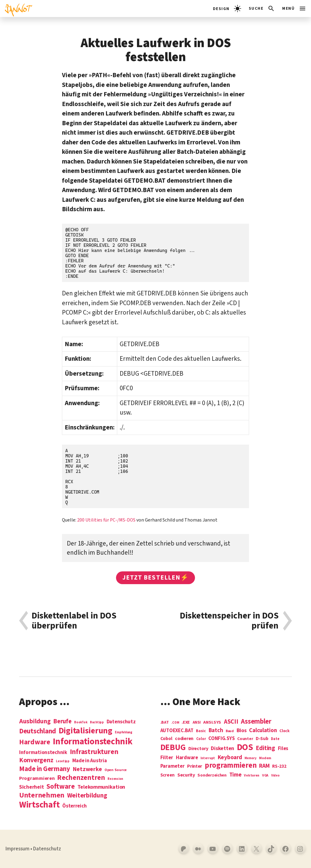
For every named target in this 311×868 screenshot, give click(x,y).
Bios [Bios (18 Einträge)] (242, 731)
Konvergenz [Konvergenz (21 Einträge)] (36, 761)
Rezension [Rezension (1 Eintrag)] (115, 779)
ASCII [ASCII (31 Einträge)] (231, 722)
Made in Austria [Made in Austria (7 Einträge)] (90, 761)
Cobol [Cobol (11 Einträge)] (166, 739)
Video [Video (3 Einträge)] (275, 775)
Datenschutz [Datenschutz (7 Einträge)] (121, 722)
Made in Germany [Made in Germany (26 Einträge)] (45, 769)
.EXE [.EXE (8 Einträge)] (186, 722)
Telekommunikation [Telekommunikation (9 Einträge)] (101, 787)
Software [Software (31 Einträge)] (61, 786)
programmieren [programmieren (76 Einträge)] (231, 766)
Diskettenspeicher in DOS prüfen (229, 621)
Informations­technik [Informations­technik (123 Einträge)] (93, 742)
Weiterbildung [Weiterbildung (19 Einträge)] (87, 795)
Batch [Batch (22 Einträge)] (216, 731)
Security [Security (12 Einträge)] (186, 775)
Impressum (17, 849)
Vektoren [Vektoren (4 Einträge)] (252, 776)
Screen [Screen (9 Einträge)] (167, 775)
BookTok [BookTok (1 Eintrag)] (81, 722)
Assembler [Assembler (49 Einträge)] (256, 722)
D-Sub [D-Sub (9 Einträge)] (262, 739)
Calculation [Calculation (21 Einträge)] (263, 730)
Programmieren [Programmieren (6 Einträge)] (37, 778)
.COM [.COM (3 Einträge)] (175, 723)
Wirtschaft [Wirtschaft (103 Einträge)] (39, 805)
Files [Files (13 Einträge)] (283, 749)
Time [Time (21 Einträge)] (235, 775)
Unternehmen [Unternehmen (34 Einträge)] (42, 795)
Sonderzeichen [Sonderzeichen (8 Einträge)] (212, 775)
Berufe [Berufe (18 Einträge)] (62, 722)
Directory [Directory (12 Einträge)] (198, 749)
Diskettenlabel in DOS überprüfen (74, 621)
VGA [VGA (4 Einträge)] (265, 776)
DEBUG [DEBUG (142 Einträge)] (173, 748)
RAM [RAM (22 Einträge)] (264, 766)
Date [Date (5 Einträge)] (275, 739)
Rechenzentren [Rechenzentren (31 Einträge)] (81, 778)
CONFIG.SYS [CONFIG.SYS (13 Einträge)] (221, 739)
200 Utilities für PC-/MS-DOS (106, 520)
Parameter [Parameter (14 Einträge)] (173, 766)
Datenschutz (47, 849)
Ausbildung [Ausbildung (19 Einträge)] (35, 721)
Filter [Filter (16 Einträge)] (167, 758)
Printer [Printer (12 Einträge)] (195, 766)
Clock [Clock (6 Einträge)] (285, 731)
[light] (227, 9)
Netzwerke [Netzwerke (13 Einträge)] (87, 769)
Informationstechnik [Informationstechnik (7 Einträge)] (43, 753)
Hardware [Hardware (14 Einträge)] (187, 758)
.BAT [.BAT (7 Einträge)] (165, 723)
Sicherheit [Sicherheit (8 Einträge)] (31, 787)
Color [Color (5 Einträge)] (201, 739)
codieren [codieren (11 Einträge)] (184, 739)
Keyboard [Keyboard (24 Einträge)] (230, 757)
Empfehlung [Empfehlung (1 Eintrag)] (123, 732)
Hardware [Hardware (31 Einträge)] (35, 742)
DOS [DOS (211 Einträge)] (245, 747)
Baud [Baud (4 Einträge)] (230, 731)
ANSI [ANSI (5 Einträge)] (197, 723)
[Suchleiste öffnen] (262, 9)
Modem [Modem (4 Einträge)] (265, 758)
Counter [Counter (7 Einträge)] (245, 739)
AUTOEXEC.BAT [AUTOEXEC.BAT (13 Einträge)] (177, 731)
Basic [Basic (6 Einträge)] (201, 731)
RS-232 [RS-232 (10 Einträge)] (279, 766)
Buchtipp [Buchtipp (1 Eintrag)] (97, 722)
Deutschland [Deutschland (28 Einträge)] (38, 731)
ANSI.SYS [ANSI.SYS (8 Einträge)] (212, 722)
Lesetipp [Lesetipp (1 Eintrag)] (63, 761)
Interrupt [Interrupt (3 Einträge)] (208, 758)
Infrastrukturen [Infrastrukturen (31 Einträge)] (94, 752)
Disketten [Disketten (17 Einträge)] (222, 749)
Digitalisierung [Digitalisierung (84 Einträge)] (85, 731)
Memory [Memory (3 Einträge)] (250, 758)
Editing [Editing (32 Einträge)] (265, 748)
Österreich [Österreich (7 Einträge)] (74, 806)
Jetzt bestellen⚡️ (155, 577)
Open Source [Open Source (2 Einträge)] (116, 770)
